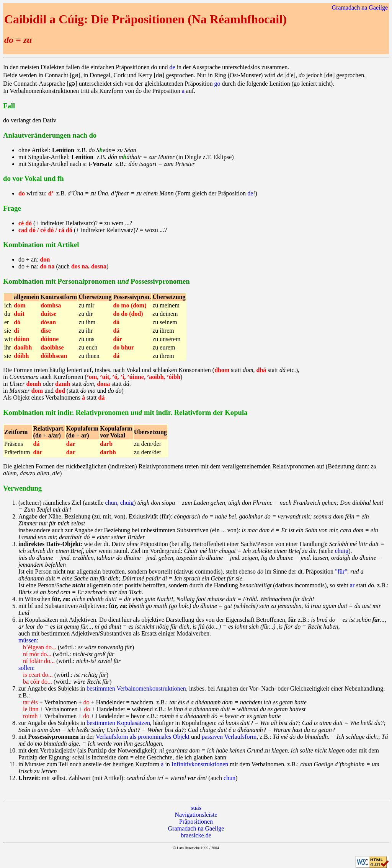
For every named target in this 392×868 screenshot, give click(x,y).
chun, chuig (120, 503)
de (172, 67)
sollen (26, 668)
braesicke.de (196, 835)
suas (196, 808)
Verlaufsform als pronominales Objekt (143, 737)
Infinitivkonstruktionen (200, 764)
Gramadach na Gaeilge (360, 7)
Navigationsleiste (196, 815)
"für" (341, 571)
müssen (28, 640)
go (217, 84)
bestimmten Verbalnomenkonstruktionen (136, 688)
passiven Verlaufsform (229, 737)
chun (229, 778)
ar (352, 585)
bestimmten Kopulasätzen (118, 723)
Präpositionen (196, 822)
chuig (342, 551)
